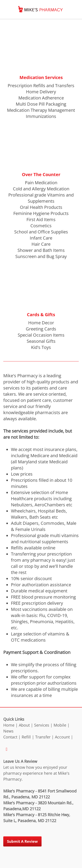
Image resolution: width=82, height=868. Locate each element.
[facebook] (7, 749)
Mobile (60, 725)
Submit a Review (22, 841)
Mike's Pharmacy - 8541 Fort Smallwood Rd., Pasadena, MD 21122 (40, 794)
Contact (10, 737)
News (8, 731)
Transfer (43, 737)
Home (9, 725)
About (24, 725)
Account (62, 737)
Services (42, 725)
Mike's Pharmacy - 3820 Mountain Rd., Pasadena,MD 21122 (38, 806)
